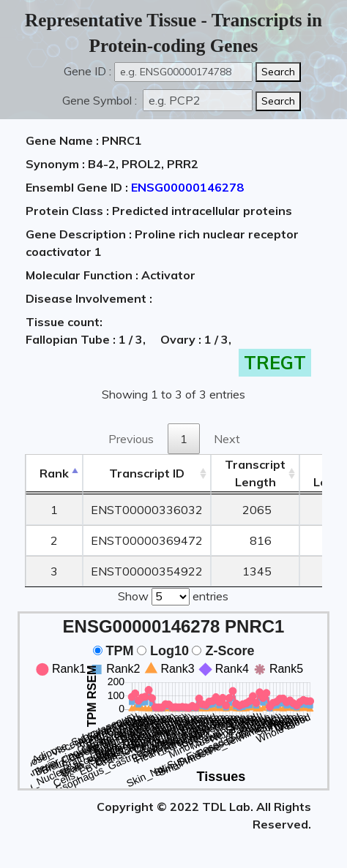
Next (227, 439)
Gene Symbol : (101, 100)
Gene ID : (87, 71)
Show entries (173, 595)
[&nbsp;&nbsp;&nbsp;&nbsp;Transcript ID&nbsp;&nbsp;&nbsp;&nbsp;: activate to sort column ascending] (147, 473)
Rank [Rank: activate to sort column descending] (54, 473)
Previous (131, 439)
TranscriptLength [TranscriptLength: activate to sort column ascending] (255, 473)
